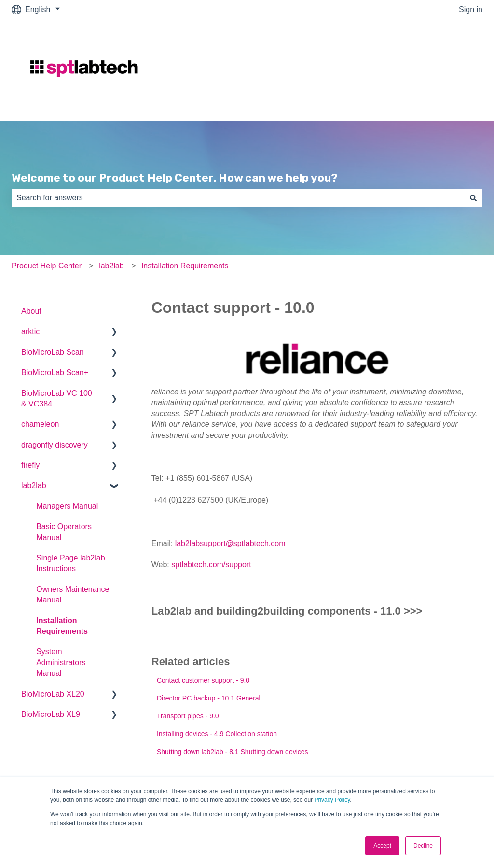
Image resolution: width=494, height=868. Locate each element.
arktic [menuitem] (30, 331)
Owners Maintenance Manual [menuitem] (73, 595)
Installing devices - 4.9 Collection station (217, 734)
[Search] (473, 198)
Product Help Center (47, 266)
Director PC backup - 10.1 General (209, 698)
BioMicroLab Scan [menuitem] (53, 352)
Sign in (471, 9)
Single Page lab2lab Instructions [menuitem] (70, 563)
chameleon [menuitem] (40, 424)
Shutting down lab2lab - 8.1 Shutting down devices (233, 752)
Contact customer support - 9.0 (203, 680)
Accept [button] (382, 846)
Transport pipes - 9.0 (188, 716)
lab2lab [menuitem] (34, 485)
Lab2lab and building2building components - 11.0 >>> (287, 611)
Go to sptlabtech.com (436, 70)
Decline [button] (423, 846)
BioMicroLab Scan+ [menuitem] (55, 372)
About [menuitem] (31, 311)
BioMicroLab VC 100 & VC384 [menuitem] (57, 399)
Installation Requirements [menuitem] (62, 626)
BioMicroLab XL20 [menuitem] (53, 694)
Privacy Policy (332, 800)
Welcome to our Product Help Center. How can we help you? (175, 178)
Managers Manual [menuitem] (67, 506)
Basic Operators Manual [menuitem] (64, 532)
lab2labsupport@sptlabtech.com (230, 543)
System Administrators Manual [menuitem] (61, 662)
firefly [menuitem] (30, 465)
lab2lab (111, 266)
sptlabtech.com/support (211, 565)
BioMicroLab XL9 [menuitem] (51, 714)
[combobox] (238, 198)
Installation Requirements (185, 266)
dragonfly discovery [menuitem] (55, 445)
